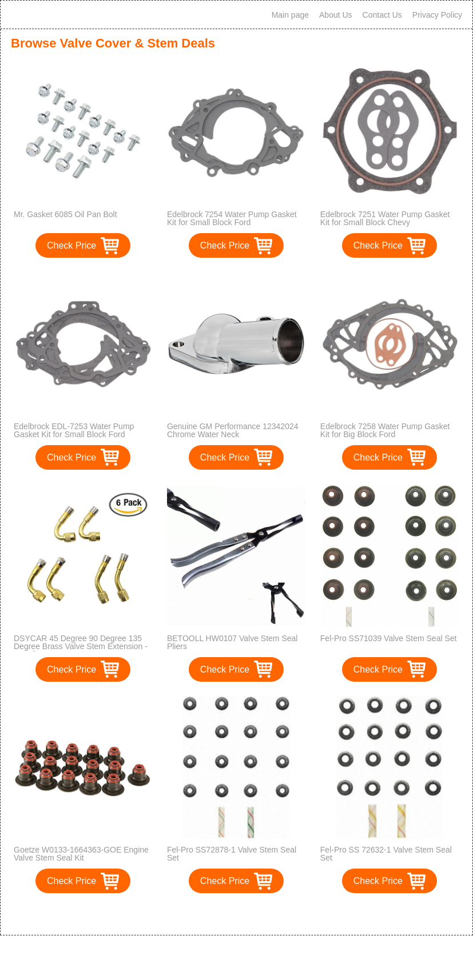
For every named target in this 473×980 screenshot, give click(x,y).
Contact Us (382, 15)
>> (258, 915)
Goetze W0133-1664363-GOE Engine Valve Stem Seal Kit (81, 854)
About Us (336, 15)
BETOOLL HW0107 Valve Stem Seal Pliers (232, 642)
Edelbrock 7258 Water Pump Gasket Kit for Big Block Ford (385, 430)
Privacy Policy (437, 15)
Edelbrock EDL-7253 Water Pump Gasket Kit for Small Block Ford (74, 430)
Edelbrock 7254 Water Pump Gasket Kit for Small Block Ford (232, 218)
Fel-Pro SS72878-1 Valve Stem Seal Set (232, 854)
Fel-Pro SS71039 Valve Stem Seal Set (389, 638)
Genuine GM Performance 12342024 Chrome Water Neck (233, 430)
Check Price (71, 245)
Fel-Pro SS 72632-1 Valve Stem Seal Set (386, 854)
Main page (290, 15)
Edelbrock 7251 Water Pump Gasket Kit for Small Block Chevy (385, 218)
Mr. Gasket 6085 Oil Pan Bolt (65, 214)
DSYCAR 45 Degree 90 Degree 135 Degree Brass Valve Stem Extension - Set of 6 (81, 646)
